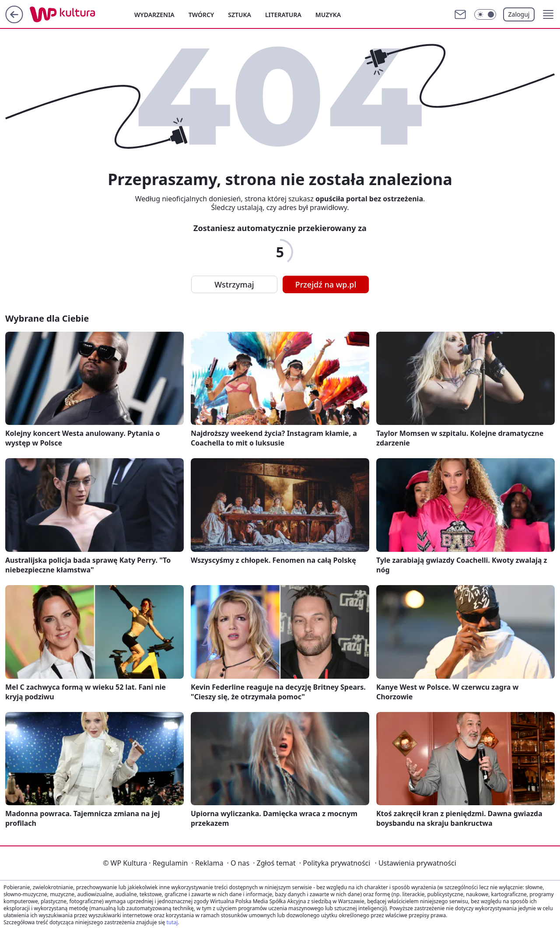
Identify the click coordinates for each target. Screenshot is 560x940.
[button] (548, 14)
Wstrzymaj (234, 284)
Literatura (283, 15)
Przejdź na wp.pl (326, 284)
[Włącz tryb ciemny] (485, 14)
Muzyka (328, 15)
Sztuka (240, 15)
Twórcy (201, 15)
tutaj (172, 922)
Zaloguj (519, 14)
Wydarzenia (154, 15)
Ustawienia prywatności (415, 863)
